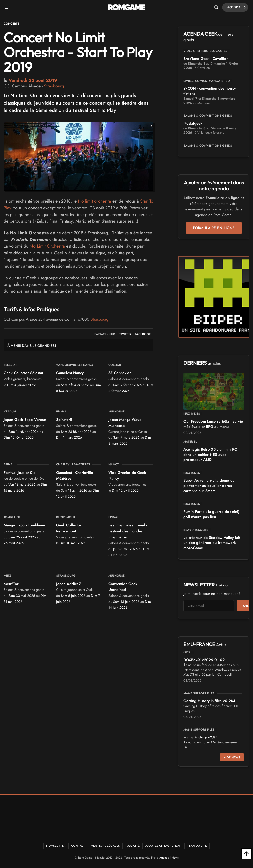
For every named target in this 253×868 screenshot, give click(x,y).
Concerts (11, 24)
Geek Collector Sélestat (23, 373)
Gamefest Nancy (70, 373)
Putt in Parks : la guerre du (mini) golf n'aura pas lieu (211, 514)
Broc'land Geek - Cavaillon (206, 59)
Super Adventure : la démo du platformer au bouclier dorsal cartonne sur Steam (209, 486)
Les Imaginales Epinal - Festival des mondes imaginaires (128, 531)
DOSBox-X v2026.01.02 (204, 660)
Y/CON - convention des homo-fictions (210, 91)
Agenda (236, 7)
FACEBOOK (143, 334)
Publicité (132, 846)
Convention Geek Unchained (123, 587)
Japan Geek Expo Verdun (25, 420)
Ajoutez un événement (163, 846)
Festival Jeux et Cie (20, 473)
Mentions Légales (105, 846)
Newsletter (56, 846)
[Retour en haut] (246, 854)
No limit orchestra (95, 201)
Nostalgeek (193, 123)
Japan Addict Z (69, 584)
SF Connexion (120, 373)
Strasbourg (54, 86)
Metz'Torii (12, 584)
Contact (78, 846)
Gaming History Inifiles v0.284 (209, 701)
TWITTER (125, 334)
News (175, 858)
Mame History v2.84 (201, 737)
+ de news (232, 757)
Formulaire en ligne (214, 228)
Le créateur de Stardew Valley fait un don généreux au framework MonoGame (212, 543)
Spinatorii (64, 420)
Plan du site (197, 846)
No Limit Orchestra (47, 246)
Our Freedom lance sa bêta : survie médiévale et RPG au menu (213, 424)
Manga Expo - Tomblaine (24, 525)
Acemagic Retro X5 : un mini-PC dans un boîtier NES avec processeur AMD (210, 455)
